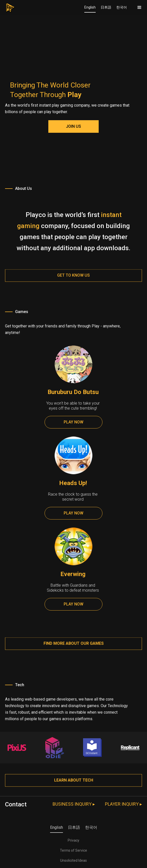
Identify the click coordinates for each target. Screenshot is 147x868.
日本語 (106, 7)
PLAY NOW (73, 422)
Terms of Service (73, 850)
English (90, 7)
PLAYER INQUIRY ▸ (123, 804)
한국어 (122, 7)
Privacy (73, 840)
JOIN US (73, 126)
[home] (8, 6)
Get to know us (73, 279)
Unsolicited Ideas (73, 860)
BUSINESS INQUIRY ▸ (74, 804)
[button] (139, 8)
